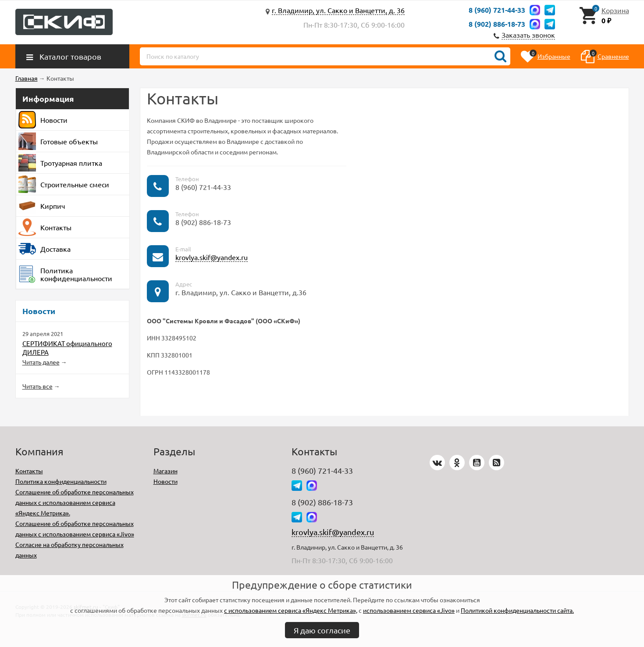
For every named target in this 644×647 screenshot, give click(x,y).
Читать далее (41, 362)
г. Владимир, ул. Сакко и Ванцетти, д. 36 (338, 10)
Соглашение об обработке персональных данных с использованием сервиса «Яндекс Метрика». (75, 502)
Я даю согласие (322, 630)
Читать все (37, 386)
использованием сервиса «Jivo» (409, 610)
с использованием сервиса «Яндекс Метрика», (291, 610)
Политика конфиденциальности (61, 481)
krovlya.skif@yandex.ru (212, 257)
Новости (165, 481)
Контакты (29, 471)
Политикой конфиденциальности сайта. (517, 610)
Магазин (165, 471)
